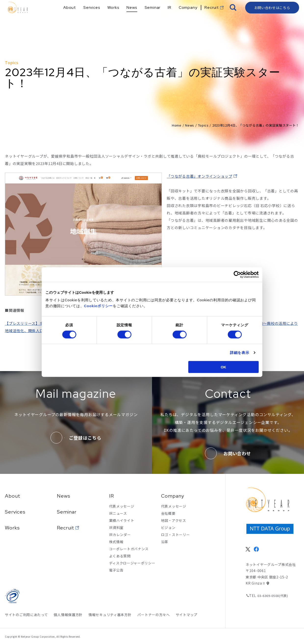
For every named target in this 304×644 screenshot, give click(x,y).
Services (15, 512)
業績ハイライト (122, 520)
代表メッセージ (122, 506)
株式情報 (116, 542)
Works (12, 528)
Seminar (67, 512)
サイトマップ (187, 615)
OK (223, 367)
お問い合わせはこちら (272, 16)
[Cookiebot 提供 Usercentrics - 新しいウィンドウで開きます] (237, 274)
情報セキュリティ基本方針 (110, 615)
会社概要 (168, 513)
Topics (203, 125)
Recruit (66, 528)
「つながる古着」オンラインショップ (200, 176)
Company (173, 496)
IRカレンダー (120, 535)
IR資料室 (116, 527)
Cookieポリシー (99, 306)
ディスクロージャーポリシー (132, 563)
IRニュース (118, 513)
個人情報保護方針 (68, 615)
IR (112, 496)
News (190, 125)
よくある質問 (120, 556)
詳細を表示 (240, 352)
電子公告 (116, 570)
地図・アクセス (174, 520)
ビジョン (168, 527)
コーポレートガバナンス (129, 549)
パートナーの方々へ (153, 615)
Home (177, 125)
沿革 (165, 542)
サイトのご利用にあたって (26, 615)
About (13, 496)
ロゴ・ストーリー (176, 535)
